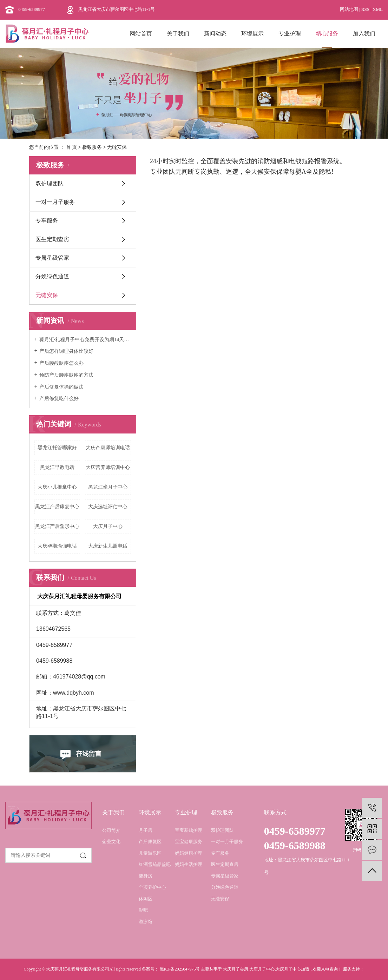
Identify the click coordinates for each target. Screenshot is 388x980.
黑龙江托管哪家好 (57, 448)
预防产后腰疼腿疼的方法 (66, 375)
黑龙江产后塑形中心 (57, 526)
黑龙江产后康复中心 (57, 507)
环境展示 (252, 34)
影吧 (143, 910)
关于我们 (178, 34)
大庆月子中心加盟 (292, 969)
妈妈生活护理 (189, 864)
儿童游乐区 (150, 853)
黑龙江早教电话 (57, 467)
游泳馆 (146, 922)
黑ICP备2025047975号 (180, 969)
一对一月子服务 (55, 202)
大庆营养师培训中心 (108, 467)
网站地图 (350, 9)
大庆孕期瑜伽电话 (57, 546)
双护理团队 (50, 183)
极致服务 (92, 147)
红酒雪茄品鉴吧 (155, 864)
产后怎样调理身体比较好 (66, 351)
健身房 (146, 876)
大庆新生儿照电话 (108, 546)
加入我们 (364, 34)
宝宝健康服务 (189, 842)
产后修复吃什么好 (59, 399)
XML (378, 9)
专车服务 (47, 221)
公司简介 (111, 830)
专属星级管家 (52, 258)
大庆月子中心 (108, 526)
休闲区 (146, 899)
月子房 (146, 830)
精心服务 (327, 34)
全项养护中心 (152, 887)
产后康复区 (150, 842)
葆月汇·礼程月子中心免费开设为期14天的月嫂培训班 (85, 340)
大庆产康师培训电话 (108, 448)
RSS (365, 9)
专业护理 (290, 34)
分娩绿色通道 (52, 276)
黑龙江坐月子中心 (108, 487)
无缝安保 (47, 295)
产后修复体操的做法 (61, 387)
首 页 (72, 147)
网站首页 (141, 34)
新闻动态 (215, 34)
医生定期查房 (52, 239)
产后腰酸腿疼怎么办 (61, 363)
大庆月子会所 (236, 969)
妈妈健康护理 (189, 853)
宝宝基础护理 (189, 830)
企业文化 (111, 842)
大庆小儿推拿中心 (57, 487)
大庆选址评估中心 (108, 507)
